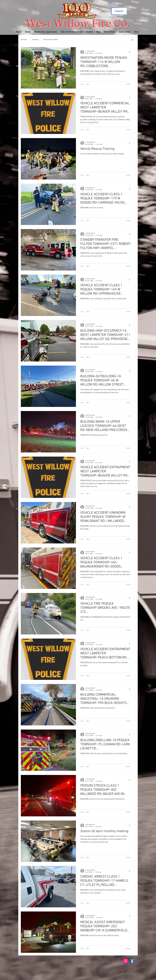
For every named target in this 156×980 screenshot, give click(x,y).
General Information (51, 40)
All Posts (24, 40)
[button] (132, 40)
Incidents (35, 40)
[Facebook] (132, 961)
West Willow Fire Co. (78, 23)
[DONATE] (119, 11)
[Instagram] (126, 961)
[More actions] (130, 52)
